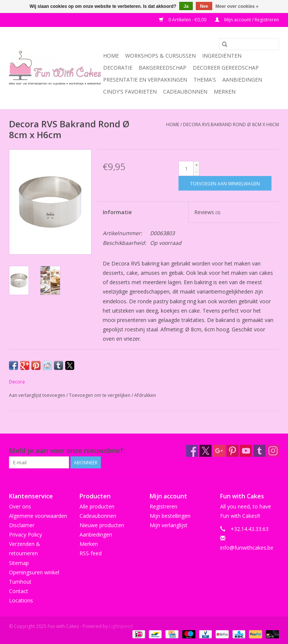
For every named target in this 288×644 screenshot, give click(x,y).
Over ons (20, 506)
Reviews (207, 212)
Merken (225, 92)
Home (111, 56)
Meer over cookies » (237, 6)
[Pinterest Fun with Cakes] (232, 451)
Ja (186, 6)
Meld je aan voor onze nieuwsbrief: (67, 451)
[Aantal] (186, 168)
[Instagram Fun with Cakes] (273, 451)
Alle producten (97, 506)
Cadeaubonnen (185, 92)
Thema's (205, 80)
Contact (19, 591)
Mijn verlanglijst (169, 525)
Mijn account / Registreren (247, 20)
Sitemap (19, 563)
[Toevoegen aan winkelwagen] (225, 183)
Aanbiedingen (242, 80)
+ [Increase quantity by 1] (197, 165)
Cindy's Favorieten (130, 92)
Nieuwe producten (102, 525)
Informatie (117, 212)
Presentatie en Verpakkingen (145, 80)
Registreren (163, 506)
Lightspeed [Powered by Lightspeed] (121, 626)
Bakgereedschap (163, 68)
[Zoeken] (249, 44)
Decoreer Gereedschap (226, 68)
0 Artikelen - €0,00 (183, 20)
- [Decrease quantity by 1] (196, 172)
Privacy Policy (25, 534)
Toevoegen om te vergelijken (100, 395)
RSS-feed (91, 553)
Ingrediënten (222, 56)
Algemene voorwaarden (38, 516)
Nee (204, 6)
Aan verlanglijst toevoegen (38, 395)
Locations (21, 600)
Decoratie (118, 68)
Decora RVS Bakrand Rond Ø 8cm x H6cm (231, 124)
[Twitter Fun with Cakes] (205, 451)
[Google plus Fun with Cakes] (219, 451)
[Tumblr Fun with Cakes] (259, 451)
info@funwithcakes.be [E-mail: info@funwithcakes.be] (247, 548)
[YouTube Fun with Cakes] (246, 451)
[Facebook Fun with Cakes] (192, 451)
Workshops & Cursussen (160, 56)
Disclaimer (22, 525)
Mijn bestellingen (170, 516)
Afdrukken (145, 395)
